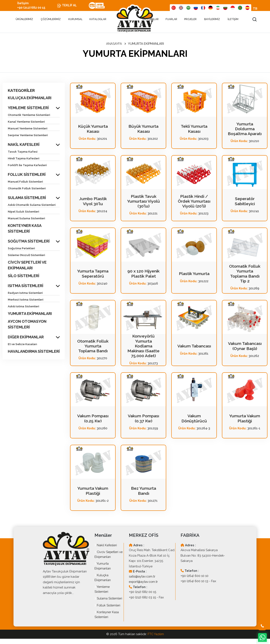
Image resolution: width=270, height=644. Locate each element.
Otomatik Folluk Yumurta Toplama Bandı (93, 347)
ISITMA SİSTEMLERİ (26, 286)
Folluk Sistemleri (108, 611)
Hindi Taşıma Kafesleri (24, 159)
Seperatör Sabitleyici (245, 202)
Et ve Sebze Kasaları (23, 344)
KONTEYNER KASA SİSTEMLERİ (25, 229)
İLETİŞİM (233, 20)
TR (255, 9)
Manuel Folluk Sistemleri (26, 182)
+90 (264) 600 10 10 (195, 576)
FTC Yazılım (156, 640)
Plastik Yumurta (194, 274)
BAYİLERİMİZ (212, 20)
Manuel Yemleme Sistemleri (28, 129)
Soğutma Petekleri (22, 249)
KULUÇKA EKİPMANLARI (30, 98)
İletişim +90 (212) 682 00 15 (33, 6)
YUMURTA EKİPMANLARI (30, 314)
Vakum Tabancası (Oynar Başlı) (245, 347)
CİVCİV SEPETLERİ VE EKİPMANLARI (27, 266)
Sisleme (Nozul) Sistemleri (27, 255)
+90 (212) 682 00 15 (143, 592)
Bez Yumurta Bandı (143, 491)
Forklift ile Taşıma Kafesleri (28, 165)
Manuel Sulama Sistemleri (27, 219)
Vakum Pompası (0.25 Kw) (93, 419)
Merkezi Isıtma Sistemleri (26, 300)
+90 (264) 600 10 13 (195, 582)
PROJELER (191, 20)
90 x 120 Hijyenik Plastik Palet (143, 274)
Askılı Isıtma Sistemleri (24, 307)
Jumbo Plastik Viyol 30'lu (93, 202)
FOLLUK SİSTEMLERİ (27, 175)
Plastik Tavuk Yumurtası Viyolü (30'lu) (144, 202)
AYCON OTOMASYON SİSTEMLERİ (27, 325)
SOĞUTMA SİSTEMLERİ (29, 242)
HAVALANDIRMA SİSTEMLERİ (34, 352)
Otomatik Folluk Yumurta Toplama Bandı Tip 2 (245, 274)
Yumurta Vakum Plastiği (245, 419)
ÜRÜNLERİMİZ (23, 20)
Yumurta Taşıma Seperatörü (93, 274)
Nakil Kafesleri (106, 546)
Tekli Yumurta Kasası (194, 129)
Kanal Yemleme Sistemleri (27, 122)
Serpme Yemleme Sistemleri (28, 136)
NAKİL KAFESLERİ (24, 145)
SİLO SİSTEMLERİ (24, 276)
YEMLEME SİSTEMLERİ (28, 108)
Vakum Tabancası (194, 347)
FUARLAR (172, 20)
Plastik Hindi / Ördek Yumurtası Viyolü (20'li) (194, 202)
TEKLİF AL (72, 6)
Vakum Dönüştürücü (194, 419)
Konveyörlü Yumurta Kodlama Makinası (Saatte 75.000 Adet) (144, 347)
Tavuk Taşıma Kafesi (23, 152)
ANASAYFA (114, 44)
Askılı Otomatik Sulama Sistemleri (32, 205)
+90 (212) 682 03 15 (143, 598)
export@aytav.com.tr (144, 582)
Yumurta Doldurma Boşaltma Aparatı (245, 129)
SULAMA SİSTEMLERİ (27, 198)
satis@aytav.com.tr (143, 577)
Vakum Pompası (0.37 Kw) (143, 419)
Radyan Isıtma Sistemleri (26, 293)
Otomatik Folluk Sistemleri (27, 189)
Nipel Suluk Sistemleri (24, 212)
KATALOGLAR (98, 20)
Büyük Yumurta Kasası (144, 129)
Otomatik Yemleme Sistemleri (30, 115)
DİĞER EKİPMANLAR (26, 337)
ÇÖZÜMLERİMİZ (51, 20)
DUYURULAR (151, 20)
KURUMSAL (75, 20)
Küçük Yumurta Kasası (93, 129)
